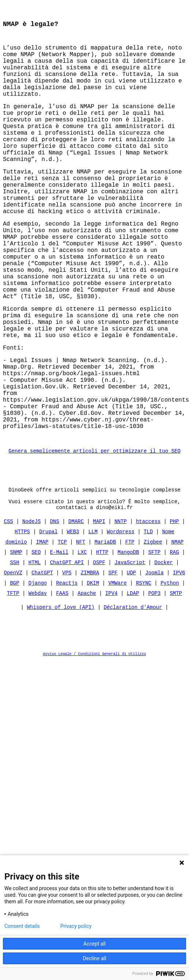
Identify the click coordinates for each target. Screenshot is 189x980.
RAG (174, 639)
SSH (14, 649)
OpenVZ (13, 660)
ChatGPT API (67, 649)
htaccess (148, 608)
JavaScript (130, 649)
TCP (62, 629)
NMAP (178, 629)
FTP (130, 629)
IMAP (42, 629)
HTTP (102, 639)
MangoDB (128, 639)
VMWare (117, 670)
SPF (113, 660)
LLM (93, 619)
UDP (131, 660)
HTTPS (22, 619)
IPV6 (179, 660)
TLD (148, 619)
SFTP (155, 639)
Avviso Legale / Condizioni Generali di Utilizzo (95, 743)
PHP (174, 608)
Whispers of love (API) (61, 696)
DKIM (93, 670)
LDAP (133, 680)
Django (38, 670)
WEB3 (73, 619)
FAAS (62, 680)
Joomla (154, 660)
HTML (35, 649)
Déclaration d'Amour (133, 696)
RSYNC (144, 670)
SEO (36, 639)
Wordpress (121, 619)
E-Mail (59, 639)
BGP (14, 670)
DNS (55, 608)
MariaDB (105, 629)
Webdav (38, 680)
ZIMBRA (90, 660)
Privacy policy (76, 926)
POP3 (155, 680)
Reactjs (67, 670)
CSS (9, 608)
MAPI (99, 608)
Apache (87, 680)
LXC (82, 639)
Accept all (95, 944)
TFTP (13, 680)
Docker (163, 649)
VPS (67, 660)
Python (170, 670)
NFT (81, 629)
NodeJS (31, 608)
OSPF (99, 649)
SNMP (16, 639)
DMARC (76, 608)
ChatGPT (42, 660)
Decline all (95, 958)
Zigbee (153, 629)
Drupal (48, 619)
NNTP (121, 608)
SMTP (176, 680)
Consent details (22, 926)
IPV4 (111, 680)
